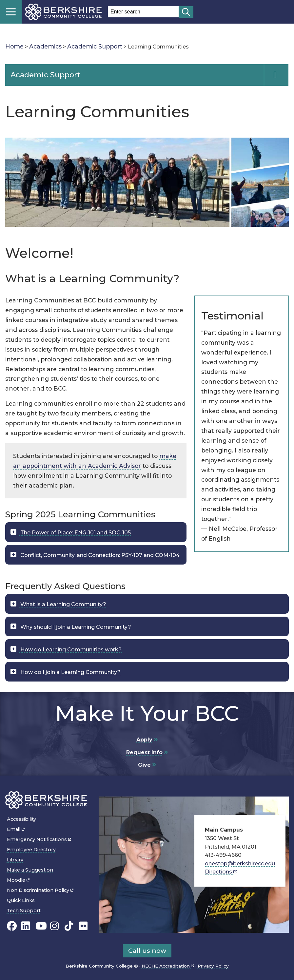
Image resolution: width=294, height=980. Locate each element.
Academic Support (95, 46)
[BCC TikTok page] (69, 926)
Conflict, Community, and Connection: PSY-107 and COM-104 (99, 555)
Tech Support (24, 911)
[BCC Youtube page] (41, 926)
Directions (221, 872)
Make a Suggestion (30, 870)
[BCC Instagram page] (54, 926)
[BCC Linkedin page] (26, 926)
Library (15, 860)
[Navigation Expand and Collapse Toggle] (276, 75)
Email (16, 829)
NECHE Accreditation (168, 966)
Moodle (18, 880)
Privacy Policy (213, 966)
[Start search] (186, 12)
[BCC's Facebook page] (12, 926)
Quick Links (21, 900)
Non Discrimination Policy (40, 890)
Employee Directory (31, 850)
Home (14, 46)
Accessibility (21, 819)
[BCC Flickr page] (83, 926)
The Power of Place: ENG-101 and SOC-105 (75, 533)
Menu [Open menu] (11, 12)
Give (144, 765)
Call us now (147, 951)
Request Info (144, 752)
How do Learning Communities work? (70, 650)
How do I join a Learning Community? (70, 672)
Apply (144, 740)
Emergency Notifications (39, 839)
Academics (45, 46)
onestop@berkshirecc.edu (240, 864)
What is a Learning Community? (63, 604)
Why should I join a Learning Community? (75, 627)
